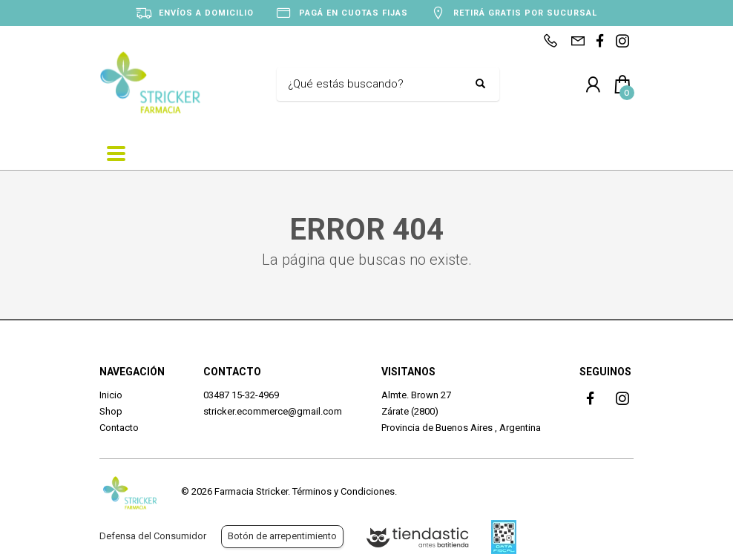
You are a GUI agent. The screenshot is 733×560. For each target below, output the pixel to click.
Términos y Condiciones (344, 491)
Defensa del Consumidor (153, 536)
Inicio (111, 395)
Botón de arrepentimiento (282, 536)
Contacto (119, 428)
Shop (111, 411)
